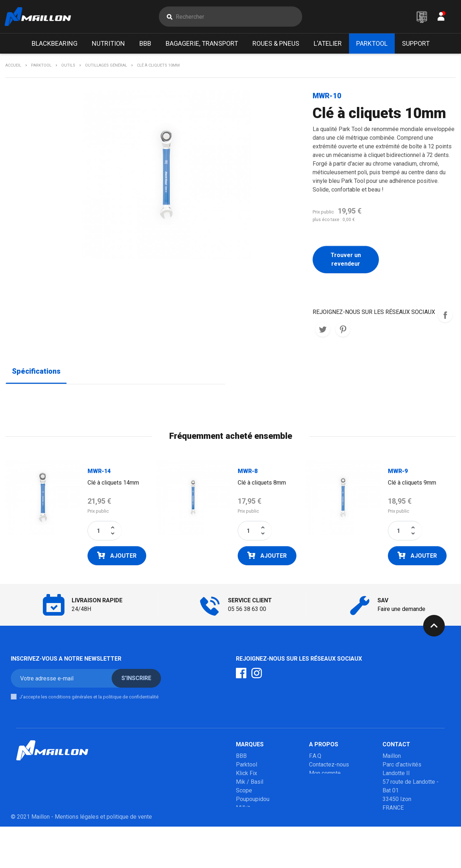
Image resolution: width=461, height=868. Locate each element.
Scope (244, 792)
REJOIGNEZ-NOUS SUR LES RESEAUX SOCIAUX (445, 316)
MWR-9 (398, 473)
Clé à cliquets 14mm (113, 484)
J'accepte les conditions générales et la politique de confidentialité (89, 698)
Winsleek (248, 844)
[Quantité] (98, 532)
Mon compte (325, 775)
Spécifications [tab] (36, 373)
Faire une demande (401, 610)
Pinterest (343, 331)
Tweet (323, 331)
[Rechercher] (239, 17)
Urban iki (247, 818)
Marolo (245, 835)
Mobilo (245, 826)
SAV (314, 783)
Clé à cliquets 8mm (262, 484)
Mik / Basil (250, 783)
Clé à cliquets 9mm (412, 484)
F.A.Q (315, 757)
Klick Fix (247, 775)
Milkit (243, 809)
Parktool (247, 766)
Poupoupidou (253, 800)
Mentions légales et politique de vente (103, 858)
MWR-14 (99, 473)
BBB (241, 757)
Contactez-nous (329, 766)
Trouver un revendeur (346, 261)
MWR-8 (248, 473)
